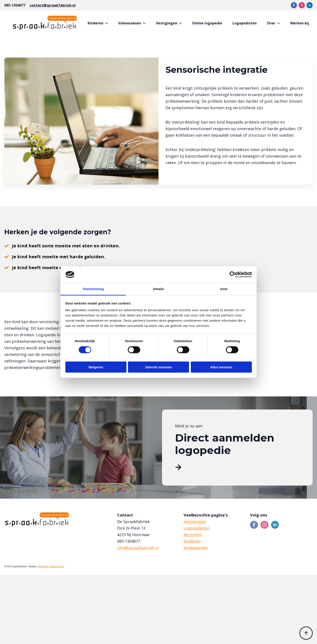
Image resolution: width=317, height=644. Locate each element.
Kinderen (95, 23)
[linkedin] (310, 5)
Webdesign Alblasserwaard (51, 566)
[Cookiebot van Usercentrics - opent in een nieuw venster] (233, 275)
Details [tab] (158, 289)
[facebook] (294, 5)
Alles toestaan (221, 367)
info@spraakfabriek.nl (138, 548)
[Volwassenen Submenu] (145, 23)
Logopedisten (245, 23)
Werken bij (300, 23)
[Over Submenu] (279, 23)
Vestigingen (167, 23)
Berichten (193, 535)
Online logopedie (207, 23)
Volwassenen (130, 23)
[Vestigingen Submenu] (181, 23)
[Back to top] (306, 633)
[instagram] (302, 5)
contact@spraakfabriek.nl (53, 5)
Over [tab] (224, 289)
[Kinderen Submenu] (107, 23)
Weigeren (96, 367)
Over (271, 23)
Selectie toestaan (159, 367)
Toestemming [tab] (93, 289)
